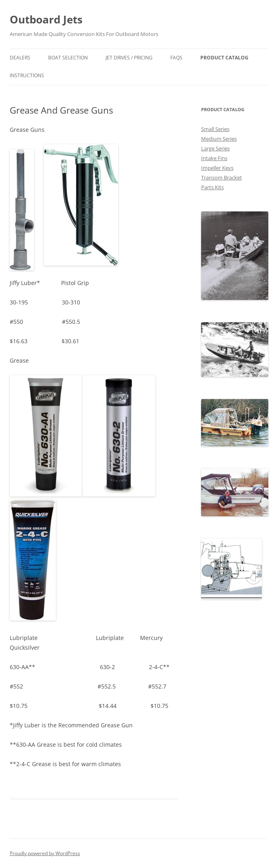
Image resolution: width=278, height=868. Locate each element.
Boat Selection (68, 58)
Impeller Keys (217, 168)
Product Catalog (224, 58)
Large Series (215, 148)
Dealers (20, 58)
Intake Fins (214, 158)
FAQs (176, 58)
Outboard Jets (46, 19)
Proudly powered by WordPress (45, 853)
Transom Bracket (222, 177)
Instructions (27, 75)
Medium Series (219, 139)
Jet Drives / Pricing (129, 58)
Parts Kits (212, 187)
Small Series (215, 129)
